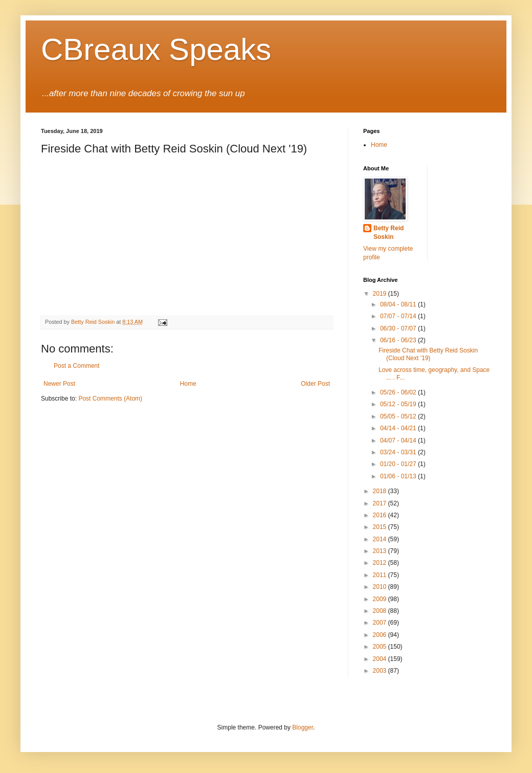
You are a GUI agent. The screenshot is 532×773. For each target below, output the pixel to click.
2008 (381, 611)
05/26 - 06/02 (399, 392)
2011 (381, 575)
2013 (381, 551)
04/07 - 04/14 (399, 440)
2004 (381, 659)
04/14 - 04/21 (399, 428)
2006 (381, 635)
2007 (381, 623)
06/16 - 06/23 (399, 340)
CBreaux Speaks (156, 49)
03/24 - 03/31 (399, 452)
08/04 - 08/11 (399, 304)
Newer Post (59, 384)
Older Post (315, 384)
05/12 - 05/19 (399, 404)
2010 (381, 587)
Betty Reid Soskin (389, 233)
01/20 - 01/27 (399, 464)
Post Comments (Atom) (110, 399)
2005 (381, 647)
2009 (381, 599)
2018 (381, 491)
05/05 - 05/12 (399, 416)
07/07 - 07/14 (399, 316)
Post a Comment (76, 366)
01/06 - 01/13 (399, 476)
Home (188, 384)
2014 (381, 539)
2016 (381, 515)
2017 (381, 503)
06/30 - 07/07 (399, 328)
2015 (381, 527)
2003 (381, 671)
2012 (381, 563)
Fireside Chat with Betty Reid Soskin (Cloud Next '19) (428, 354)
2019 (381, 294)
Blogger (303, 727)
